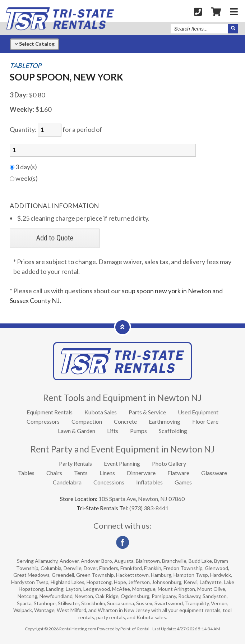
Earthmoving (165, 421)
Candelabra (67, 482)
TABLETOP (26, 66)
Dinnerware (141, 473)
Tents (81, 473)
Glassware (214, 473)
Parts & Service (147, 412)
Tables (26, 473)
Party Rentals (75, 463)
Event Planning (122, 463)
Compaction (87, 421)
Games (183, 482)
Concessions (109, 482)
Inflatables (149, 482)
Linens (107, 473)
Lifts (113, 431)
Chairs (54, 473)
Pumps (138, 431)
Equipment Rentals (50, 412)
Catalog (34, 44)
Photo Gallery (169, 463)
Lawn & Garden (77, 431)
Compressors (43, 421)
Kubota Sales (101, 412)
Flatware (178, 473)
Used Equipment (198, 412)
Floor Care (205, 421)
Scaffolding (173, 431)
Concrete (125, 421)
